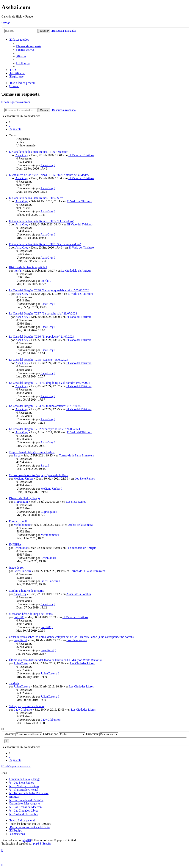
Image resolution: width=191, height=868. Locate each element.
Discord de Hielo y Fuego (24, 498)
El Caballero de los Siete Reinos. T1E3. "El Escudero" (42, 221)
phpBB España (42, 844)
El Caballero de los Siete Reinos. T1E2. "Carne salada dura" (45, 244)
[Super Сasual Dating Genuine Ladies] (32, 452)
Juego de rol (16, 568)
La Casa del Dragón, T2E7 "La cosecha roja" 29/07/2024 (43, 313)
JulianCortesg (22, 663)
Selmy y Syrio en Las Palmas (26, 706)
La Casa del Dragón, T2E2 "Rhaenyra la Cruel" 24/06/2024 (44, 429)
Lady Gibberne (23, 710)
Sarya (17, 455)
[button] (15, 129)
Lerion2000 (21, 548)
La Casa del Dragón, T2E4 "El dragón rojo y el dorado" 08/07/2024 (49, 383)
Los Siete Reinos (85, 479)
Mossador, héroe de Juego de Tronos (31, 614)
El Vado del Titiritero (81, 155)
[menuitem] (29, 46)
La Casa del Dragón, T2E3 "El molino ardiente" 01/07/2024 (45, 406)
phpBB (27, 840)
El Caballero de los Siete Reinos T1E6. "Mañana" (39, 152)
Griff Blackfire (22, 571)
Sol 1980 (19, 617)
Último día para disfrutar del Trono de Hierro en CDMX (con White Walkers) (55, 660)
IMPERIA (15, 544)
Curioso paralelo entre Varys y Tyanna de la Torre (39, 475)
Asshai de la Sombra (80, 525)
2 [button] (10, 126)
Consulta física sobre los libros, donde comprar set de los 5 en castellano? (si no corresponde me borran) (71, 637)
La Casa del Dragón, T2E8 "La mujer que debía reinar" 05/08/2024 (49, 290)
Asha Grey (22, 155)
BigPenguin (21, 502)
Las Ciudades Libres (82, 663)
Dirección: (102, 734)
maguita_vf (20, 640)
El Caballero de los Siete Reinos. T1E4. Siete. (36, 198)
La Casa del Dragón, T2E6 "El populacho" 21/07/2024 (42, 337)
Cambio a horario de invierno (26, 591)
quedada (14, 683)
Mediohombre (22, 525)
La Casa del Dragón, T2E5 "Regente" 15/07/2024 (39, 360)
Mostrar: (23, 734)
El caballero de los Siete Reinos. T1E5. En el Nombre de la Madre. (49, 175)
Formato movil (18, 521)
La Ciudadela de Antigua (76, 271)
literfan (18, 271)
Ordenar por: (64, 734)
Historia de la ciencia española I (28, 267)
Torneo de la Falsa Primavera (77, 455)
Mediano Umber (23, 479)
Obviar (6, 23)
